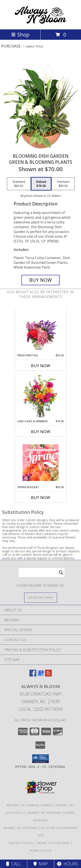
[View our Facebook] (33, 675)
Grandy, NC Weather (20, 828)
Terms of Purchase (53, 843)
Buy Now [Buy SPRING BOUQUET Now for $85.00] (41, 497)
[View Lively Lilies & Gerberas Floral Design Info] (40, 397)
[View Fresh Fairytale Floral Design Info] (40, 331)
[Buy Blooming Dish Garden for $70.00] (41, 280)
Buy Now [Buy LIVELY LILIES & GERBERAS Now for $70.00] (41, 432)
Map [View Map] (41, 864)
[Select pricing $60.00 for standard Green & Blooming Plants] (19, 184)
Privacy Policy (21, 843)
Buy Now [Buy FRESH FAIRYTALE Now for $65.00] (41, 366)
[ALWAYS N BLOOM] (41, 23)
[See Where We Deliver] (41, 597)
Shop (20, 34)
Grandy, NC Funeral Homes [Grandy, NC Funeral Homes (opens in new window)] (29, 805)
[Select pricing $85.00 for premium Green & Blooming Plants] (63, 184)
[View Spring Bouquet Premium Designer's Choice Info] (40, 463)
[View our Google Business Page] (41, 675)
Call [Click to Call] (13, 864)
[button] (40, 759)
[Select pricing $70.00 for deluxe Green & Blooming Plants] (41, 184)
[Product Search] (41, 573)
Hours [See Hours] (67, 864)
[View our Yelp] (48, 675)
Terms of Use (41, 850)
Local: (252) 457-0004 (41, 709)
